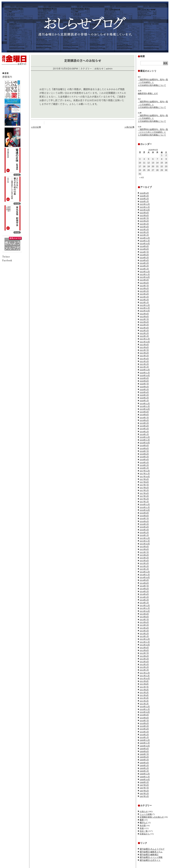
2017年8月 (144, 482)
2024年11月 (145, 241)
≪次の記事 (36, 127)
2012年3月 (144, 664)
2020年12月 (145, 370)
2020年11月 (145, 373)
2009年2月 (144, 768)
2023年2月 (144, 300)
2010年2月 (144, 735)
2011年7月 (144, 687)
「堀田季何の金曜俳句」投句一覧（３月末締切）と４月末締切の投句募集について (153, 82)
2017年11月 (145, 474)
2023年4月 (144, 294)
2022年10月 (145, 311)
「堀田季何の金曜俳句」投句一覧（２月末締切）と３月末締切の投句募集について (153, 104)
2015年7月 (144, 552)
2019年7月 (144, 418)
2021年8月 (144, 347)
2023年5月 (144, 291)
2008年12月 (145, 774)
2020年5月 (144, 389)
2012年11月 (145, 642)
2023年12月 (145, 272)
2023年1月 (144, 302)
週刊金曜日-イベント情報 (151, 857)
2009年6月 (144, 757)
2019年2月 (144, 432)
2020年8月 (144, 381)
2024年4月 (144, 260)
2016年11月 (145, 507)
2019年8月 (144, 415)
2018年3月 (144, 462)
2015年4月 (144, 561)
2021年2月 (144, 364)
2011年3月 (144, 698)
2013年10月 (145, 611)
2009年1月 (144, 771)
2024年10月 (145, 244)
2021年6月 (144, 353)
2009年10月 (145, 746)
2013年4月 (144, 628)
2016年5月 (144, 524)
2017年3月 (144, 496)
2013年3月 (144, 631)
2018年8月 (144, 448)
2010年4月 (144, 729)
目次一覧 (144, 831)
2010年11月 (145, 709)
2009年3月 (144, 765)
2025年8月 (144, 215)
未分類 (143, 825)
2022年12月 (145, 305)
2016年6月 (144, 521)
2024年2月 (144, 266)
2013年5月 (144, 625)
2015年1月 (144, 569)
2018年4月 (144, 460)
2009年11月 (145, 743)
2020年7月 (144, 384)
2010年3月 (144, 732)
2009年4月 (144, 763)
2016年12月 (145, 504)
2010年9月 (144, 715)
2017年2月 (144, 499)
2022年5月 (144, 325)
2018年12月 (145, 437)
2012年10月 (145, 645)
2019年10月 (145, 409)
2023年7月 (144, 286)
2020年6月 (144, 387)
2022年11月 (145, 308)
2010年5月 (144, 726)
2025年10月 (145, 210)
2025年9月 (144, 213)
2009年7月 (144, 754)
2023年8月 (144, 283)
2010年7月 (144, 721)
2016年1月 (144, 535)
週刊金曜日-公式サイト (150, 860)
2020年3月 (144, 395)
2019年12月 (145, 404)
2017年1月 (144, 502)
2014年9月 (144, 580)
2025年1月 (144, 235)
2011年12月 (145, 673)
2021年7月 (144, 350)
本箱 (142, 828)
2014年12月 (145, 572)
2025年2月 (144, 232)
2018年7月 (144, 451)
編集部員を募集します (148, 93)
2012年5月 (144, 659)
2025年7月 (144, 218)
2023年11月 (145, 274)
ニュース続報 (146, 814)
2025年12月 (145, 204)
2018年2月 (144, 465)
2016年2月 (144, 533)
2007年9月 (144, 785)
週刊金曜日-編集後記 (149, 855)
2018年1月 (144, 468)
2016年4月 (144, 527)
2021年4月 (144, 359)
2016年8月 (144, 516)
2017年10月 (145, 477)
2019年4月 (144, 426)
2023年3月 (144, 297)
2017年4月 (144, 493)
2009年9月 (144, 749)
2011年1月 (144, 704)
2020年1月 (144, 401)
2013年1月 (144, 636)
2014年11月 (145, 575)
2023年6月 (144, 288)
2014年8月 (144, 583)
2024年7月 (144, 252)
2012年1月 (144, 670)
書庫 (142, 820)
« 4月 (142, 178)
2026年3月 (144, 196)
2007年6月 (144, 791)
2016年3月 (144, 530)
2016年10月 (145, 510)
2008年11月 (145, 777)
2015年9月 (144, 547)
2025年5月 (144, 224)
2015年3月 (144, 563)
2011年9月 (144, 681)
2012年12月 (145, 639)
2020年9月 (144, 378)
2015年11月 (145, 541)
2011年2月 (144, 701)
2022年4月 (144, 328)
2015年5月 (144, 558)
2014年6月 (144, 589)
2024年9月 (144, 246)
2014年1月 (144, 603)
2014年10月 (145, 577)
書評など (144, 823)
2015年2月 (144, 566)
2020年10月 (145, 375)
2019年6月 (144, 420)
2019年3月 (144, 429)
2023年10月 (145, 277)
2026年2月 (144, 199)
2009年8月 (144, 751)
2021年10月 (145, 342)
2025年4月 (144, 227)
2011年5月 (144, 693)
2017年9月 (144, 479)
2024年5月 (144, 258)
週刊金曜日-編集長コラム (151, 852)
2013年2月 (144, 634)
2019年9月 (144, 412)
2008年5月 (144, 782)
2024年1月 (144, 269)
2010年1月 (144, 737)
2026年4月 (144, 193)
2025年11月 (145, 207)
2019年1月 (144, 434)
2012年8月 (144, 650)
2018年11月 (145, 440)
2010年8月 (144, 718)
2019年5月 (144, 423)
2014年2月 (144, 600)
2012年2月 (144, 667)
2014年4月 (144, 594)
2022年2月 (144, 333)
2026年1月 (144, 201)
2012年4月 (144, 662)
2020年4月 (144, 392)
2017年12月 (145, 471)
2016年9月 (144, 513)
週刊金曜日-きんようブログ (152, 849)
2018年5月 (144, 457)
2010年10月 (145, 712)
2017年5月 (144, 490)
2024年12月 (145, 238)
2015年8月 (144, 549)
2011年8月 (144, 684)
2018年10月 (145, 443)
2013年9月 (144, 614)
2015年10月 (145, 544)
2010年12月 (145, 707)
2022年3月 (144, 331)
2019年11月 (145, 406)
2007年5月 (144, 794)
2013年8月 (144, 617)
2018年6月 (144, 454)
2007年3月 (144, 796)
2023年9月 (144, 280)
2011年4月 (144, 695)
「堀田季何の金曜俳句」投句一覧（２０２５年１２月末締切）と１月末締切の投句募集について (153, 132)
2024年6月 (144, 255)
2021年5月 (144, 356)
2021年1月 (144, 367)
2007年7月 (144, 788)
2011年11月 (145, 676)
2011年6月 (144, 690)
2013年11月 (145, 608)
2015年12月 (145, 538)
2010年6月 (144, 723)
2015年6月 (144, 555)
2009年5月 (144, 760)
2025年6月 (144, 221)
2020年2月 (144, 398)
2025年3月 (144, 229)
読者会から (145, 834)
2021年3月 (144, 361)
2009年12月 (145, 740)
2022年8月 (144, 317)
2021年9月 (144, 345)
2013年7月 (144, 620)
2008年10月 (145, 780)
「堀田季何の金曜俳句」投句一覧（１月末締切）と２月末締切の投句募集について (153, 118)
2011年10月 (145, 678)
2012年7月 (144, 653)
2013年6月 (144, 622)
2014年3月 (144, 597)
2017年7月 (144, 485)
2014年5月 (144, 591)
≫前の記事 (129, 127)
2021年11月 (145, 339)
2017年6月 (144, 488)
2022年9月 (144, 314)
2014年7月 (144, 586)
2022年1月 (144, 336)
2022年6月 (144, 322)
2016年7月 (144, 518)
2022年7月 (144, 319)
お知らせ (144, 811)
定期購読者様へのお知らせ (152, 817)
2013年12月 (145, 605)
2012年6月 (144, 656)
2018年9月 (144, 445)
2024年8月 (144, 249)
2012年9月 (144, 648)
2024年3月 (144, 263)
